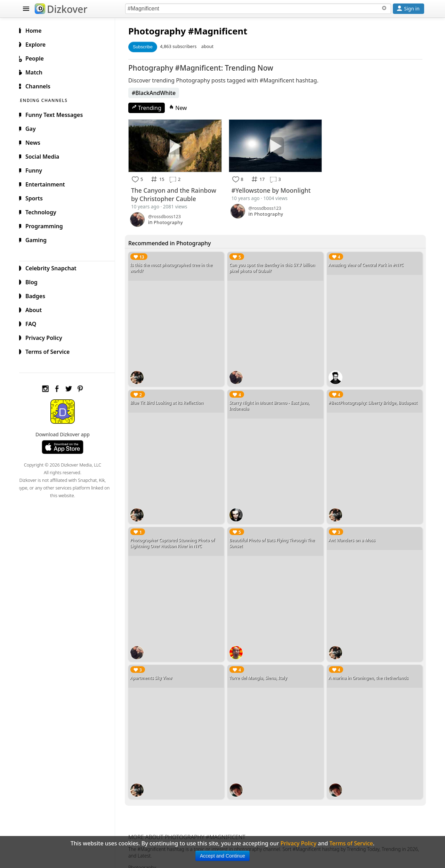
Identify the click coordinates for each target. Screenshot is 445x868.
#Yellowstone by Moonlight (275, 189)
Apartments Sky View (157, 669)
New (184, 108)
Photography (163, 31)
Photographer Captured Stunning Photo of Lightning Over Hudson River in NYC (178, 537)
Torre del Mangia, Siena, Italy (262, 669)
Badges (39, 295)
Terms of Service (51, 351)
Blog (35, 281)
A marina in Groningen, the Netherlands (370, 669)
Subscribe (148, 47)
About (37, 309)
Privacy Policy (47, 337)
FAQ (34, 323)
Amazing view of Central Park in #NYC (368, 264)
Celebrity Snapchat (54, 267)
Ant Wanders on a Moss (354, 534)
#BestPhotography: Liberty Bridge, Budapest (375, 399)
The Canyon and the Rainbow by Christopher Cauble (179, 193)
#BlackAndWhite (159, 93)
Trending (152, 108)
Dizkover (61, 9)
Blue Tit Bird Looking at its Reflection (172, 399)
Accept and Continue (222, 856)
